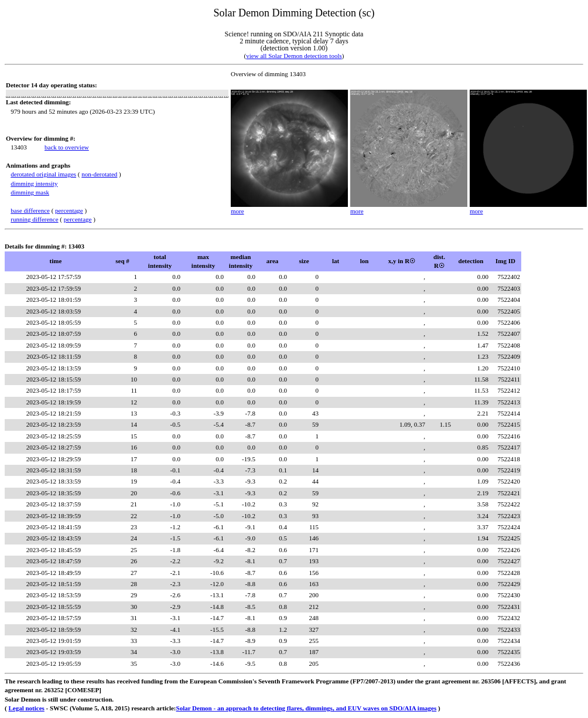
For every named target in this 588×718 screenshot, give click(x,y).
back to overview (67, 147)
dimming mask (30, 192)
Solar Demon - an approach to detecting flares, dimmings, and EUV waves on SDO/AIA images (307, 708)
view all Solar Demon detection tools (294, 56)
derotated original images (43, 174)
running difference (34, 219)
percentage (69, 210)
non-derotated (99, 174)
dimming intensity (34, 183)
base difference (30, 210)
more (237, 211)
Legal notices (26, 708)
